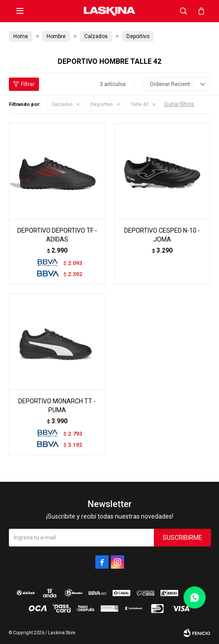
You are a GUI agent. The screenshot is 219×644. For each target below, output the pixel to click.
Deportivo (102, 104)
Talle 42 (140, 104)
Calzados (62, 104)
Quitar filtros (179, 104)
